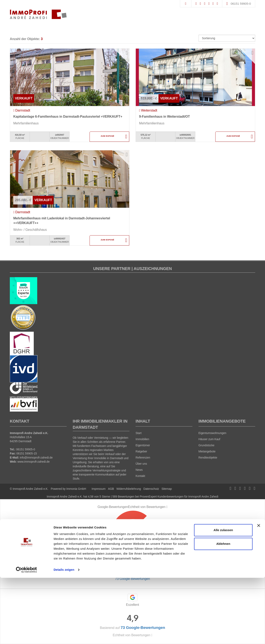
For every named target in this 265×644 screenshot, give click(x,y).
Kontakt (140, 476)
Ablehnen (223, 610)
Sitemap (167, 489)
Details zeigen (64, 636)
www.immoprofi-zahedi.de (33, 462)
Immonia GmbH (76, 489)
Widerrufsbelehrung (129, 489)
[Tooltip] (167, 507)
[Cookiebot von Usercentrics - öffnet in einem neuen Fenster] (26, 636)
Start (139, 433)
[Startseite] (38, 14)
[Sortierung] (227, 38)
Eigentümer (143, 445)
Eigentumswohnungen (212, 433)
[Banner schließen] (259, 592)
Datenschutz (151, 489)
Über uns (141, 464)
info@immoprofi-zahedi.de (36, 458)
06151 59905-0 (241, 4)
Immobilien (142, 439)
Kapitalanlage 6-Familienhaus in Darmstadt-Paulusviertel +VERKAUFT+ (68, 117)
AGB (111, 489)
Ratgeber (141, 451)
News (139, 470)
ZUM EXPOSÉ (107, 137)
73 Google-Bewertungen (132, 579)
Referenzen (143, 458)
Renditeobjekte (208, 458)
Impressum (99, 489)
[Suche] (186, 4)
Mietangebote (207, 451)
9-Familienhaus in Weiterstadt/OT (164, 117)
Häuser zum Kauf (209, 439)
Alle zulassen (223, 596)
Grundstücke (207, 445)
